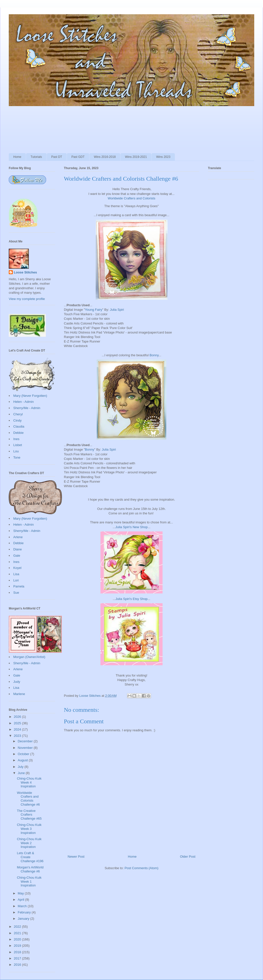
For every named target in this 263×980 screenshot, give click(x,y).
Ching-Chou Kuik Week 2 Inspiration (29, 843)
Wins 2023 (163, 157)
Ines (16, 439)
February (25, 912)
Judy (17, 682)
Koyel (17, 568)
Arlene (18, 537)
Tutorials (36, 157)
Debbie (18, 433)
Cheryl (18, 414)
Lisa (16, 574)
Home (17, 157)
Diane (18, 549)
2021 (18, 933)
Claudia (19, 426)
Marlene (19, 694)
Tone (17, 457)
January (24, 919)
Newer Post (76, 857)
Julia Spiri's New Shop (132, 527)
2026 (18, 717)
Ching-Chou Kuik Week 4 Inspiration (29, 782)
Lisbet (18, 445)
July (21, 767)
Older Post (188, 857)
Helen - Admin (24, 402)
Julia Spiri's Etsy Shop (131, 599)
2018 (18, 952)
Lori (16, 580)
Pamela (19, 586)
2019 (18, 946)
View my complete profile (27, 299)
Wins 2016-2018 (105, 157)
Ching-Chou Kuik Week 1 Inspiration (29, 881)
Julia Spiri (117, 310)
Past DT (57, 157)
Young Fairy (94, 310)
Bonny (154, 355)
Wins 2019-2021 (136, 157)
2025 (18, 723)
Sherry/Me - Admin (27, 408)
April (22, 900)
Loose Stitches (25, 272)
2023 (18, 736)
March (23, 906)
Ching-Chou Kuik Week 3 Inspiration (29, 829)
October (24, 754)
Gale (17, 556)
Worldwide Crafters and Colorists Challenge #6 (28, 799)
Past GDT (78, 157)
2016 (18, 965)
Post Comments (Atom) (141, 868)
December (26, 741)
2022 (18, 927)
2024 (18, 729)
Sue (16, 593)
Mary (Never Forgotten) (30, 396)
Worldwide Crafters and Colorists (131, 198)
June (22, 773)
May (21, 893)
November (26, 748)
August (23, 760)
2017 (18, 958)
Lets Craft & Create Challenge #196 (30, 857)
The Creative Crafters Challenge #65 (29, 815)
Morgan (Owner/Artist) (29, 657)
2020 (18, 939)
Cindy (17, 420)
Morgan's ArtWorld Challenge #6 (30, 869)
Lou (16, 451)
